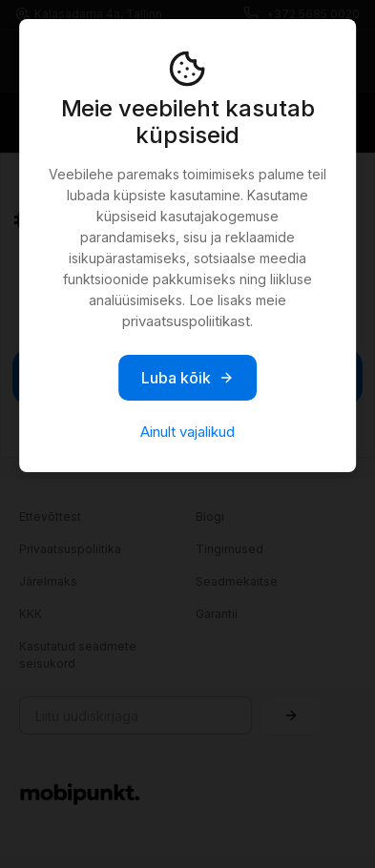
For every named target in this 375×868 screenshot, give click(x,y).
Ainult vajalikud (187, 432)
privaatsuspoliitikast (186, 321)
